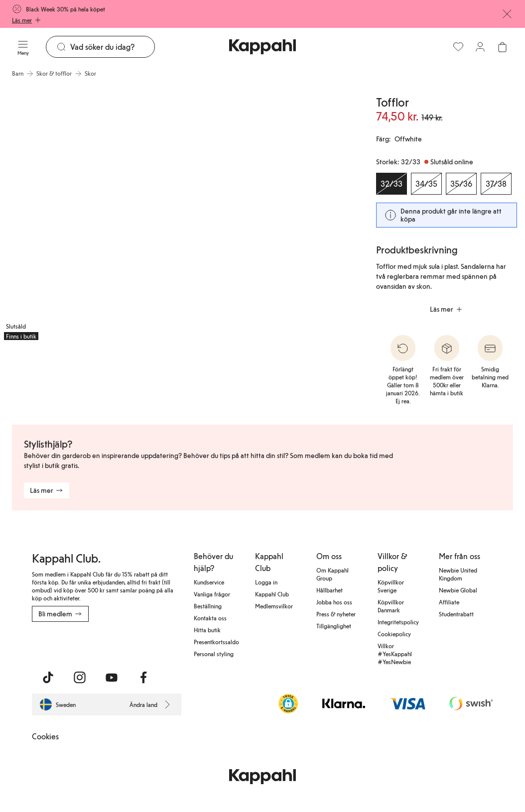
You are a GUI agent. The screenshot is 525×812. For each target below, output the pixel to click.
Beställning (208, 606)
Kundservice (209, 582)
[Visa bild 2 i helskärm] (268, 214)
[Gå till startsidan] (262, 47)
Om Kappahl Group (332, 574)
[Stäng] (507, 14)
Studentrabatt (456, 614)
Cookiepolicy (394, 634)
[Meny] (23, 47)
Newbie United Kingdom (458, 574)
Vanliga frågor (212, 594)
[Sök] (112, 47)
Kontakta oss (210, 618)
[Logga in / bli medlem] (480, 47)
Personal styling (214, 654)
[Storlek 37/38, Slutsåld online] (496, 184)
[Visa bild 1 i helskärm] (88, 214)
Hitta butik (207, 630)
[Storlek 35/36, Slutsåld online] (461, 184)
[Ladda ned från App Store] (61, 644)
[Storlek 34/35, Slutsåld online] (426, 184)
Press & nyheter (336, 614)
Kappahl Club (272, 594)
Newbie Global (458, 590)
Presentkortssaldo (216, 642)
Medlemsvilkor (274, 606)
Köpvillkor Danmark (391, 606)
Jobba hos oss (334, 602)
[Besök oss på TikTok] (48, 678)
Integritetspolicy (398, 622)
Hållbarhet (329, 590)
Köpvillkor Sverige (391, 586)
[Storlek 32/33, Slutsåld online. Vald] (392, 184)
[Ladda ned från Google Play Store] (128, 644)
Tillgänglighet (334, 626)
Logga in (266, 582)
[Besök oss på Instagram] (80, 678)
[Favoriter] (458, 47)
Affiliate (449, 602)
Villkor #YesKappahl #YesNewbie (395, 654)
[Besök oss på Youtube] (112, 678)
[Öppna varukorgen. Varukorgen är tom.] (502, 47)
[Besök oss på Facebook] (143, 678)
